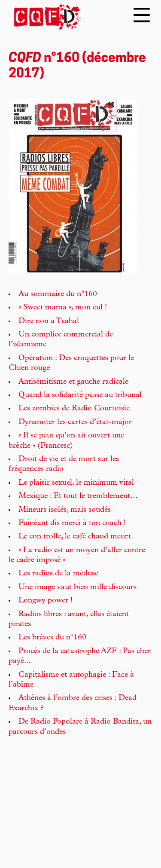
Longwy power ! (46, 601)
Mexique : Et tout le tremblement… (78, 496)
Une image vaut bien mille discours (77, 587)
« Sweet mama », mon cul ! (63, 308)
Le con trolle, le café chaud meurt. (76, 537)
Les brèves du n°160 (52, 638)
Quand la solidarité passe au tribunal (80, 395)
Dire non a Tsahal (49, 321)
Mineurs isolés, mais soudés (65, 510)
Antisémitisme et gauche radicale (73, 382)
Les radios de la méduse (58, 574)
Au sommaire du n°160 (58, 294)
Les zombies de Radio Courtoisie (74, 409)
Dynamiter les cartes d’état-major (75, 422)
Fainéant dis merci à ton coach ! (72, 523)
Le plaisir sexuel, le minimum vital (76, 483)
